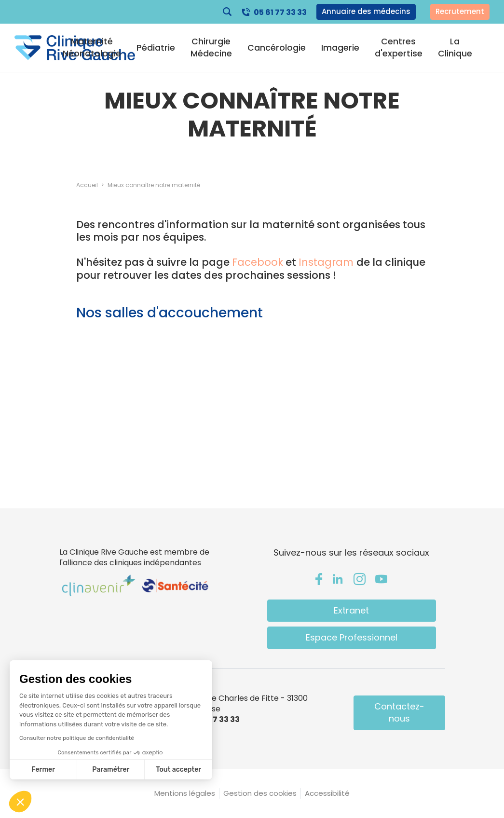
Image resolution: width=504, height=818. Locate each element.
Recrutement (460, 11)
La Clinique (455, 47)
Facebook (258, 262)
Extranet (351, 610)
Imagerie (340, 48)
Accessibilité (327, 793)
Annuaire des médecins (366, 11)
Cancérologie (277, 48)
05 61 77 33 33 (280, 12)
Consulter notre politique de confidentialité (77, 738)
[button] (20, 802)
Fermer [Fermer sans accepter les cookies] (43, 770)
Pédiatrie (156, 48)
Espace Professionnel (352, 637)
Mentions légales (185, 793)
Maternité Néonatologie (92, 47)
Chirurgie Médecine (211, 47)
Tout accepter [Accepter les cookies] (178, 770)
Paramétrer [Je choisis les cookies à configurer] (111, 770)
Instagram (327, 262)
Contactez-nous (399, 712)
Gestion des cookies (260, 793)
